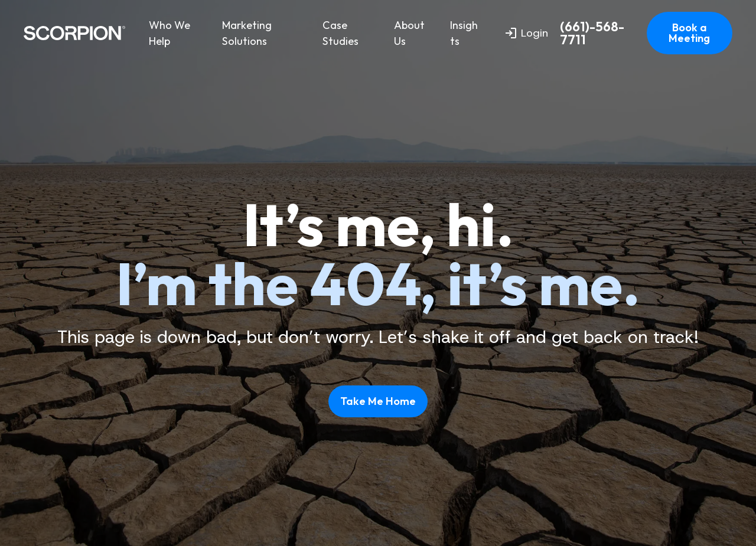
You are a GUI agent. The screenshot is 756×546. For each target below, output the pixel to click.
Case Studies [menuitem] (340, 33)
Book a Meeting (689, 33)
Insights (464, 33)
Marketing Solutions (247, 33)
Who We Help (170, 33)
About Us (409, 33)
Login (527, 33)
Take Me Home (378, 401)
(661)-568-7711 (592, 33)
